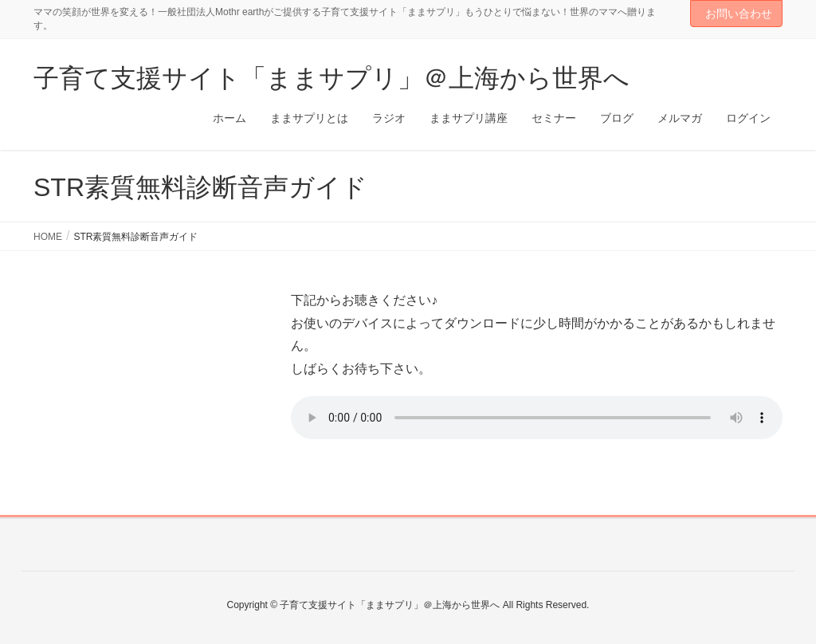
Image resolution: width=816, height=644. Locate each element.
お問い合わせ (739, 14)
